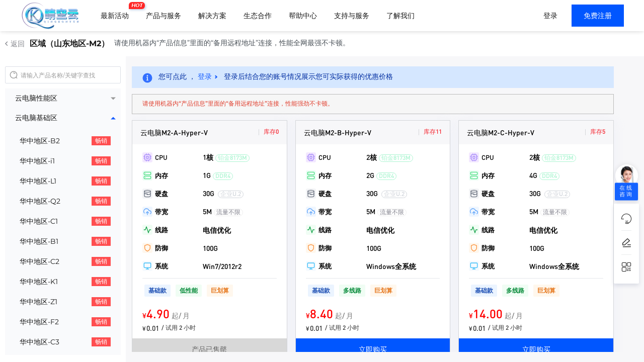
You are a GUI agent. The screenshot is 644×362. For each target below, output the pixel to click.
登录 (550, 16)
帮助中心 (303, 16)
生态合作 (258, 16)
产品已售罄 (209, 349)
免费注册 (598, 16)
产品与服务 (164, 16)
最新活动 (117, 12)
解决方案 (212, 16)
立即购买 (373, 349)
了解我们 (400, 16)
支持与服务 (352, 16)
